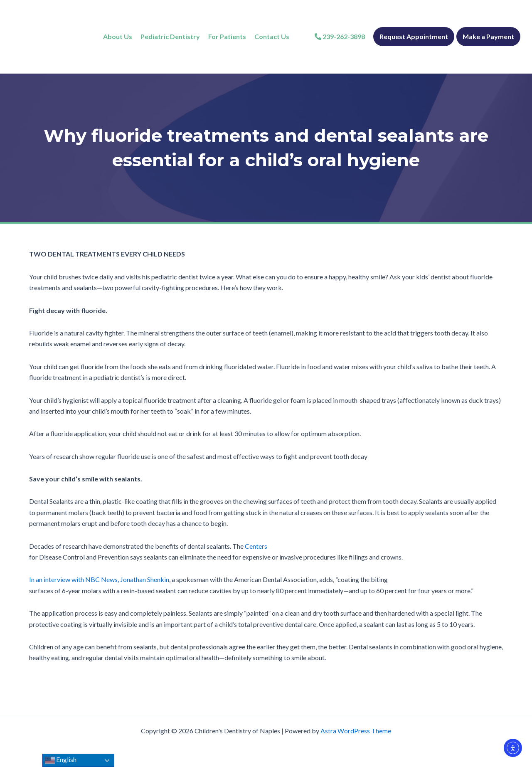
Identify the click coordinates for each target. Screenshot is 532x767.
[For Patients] (227, 37)
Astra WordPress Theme (356, 731)
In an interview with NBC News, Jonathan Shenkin (99, 579)
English (61, 760)
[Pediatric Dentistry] (170, 37)
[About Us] (118, 37)
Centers (256, 546)
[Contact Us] (272, 37)
